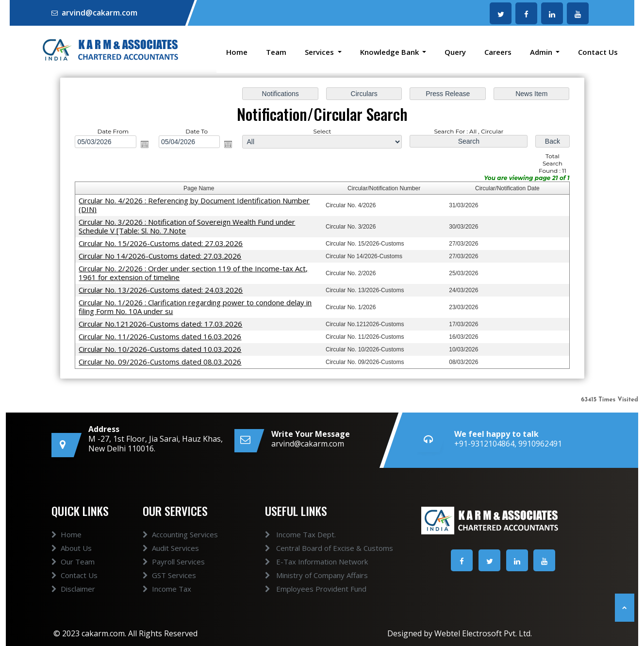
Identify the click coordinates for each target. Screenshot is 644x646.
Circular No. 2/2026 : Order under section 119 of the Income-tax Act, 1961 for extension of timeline (196, 272)
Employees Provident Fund (304, 589)
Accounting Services (180, 546)
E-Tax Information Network (305, 562)
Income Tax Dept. (289, 534)
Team (276, 52)
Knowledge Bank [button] (390, 52)
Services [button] (320, 52)
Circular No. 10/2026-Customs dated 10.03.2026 (163, 347)
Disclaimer (73, 600)
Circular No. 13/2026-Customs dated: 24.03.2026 (164, 288)
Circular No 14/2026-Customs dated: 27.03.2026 (163, 255)
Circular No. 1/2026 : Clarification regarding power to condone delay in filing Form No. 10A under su (198, 305)
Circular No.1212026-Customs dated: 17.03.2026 (164, 322)
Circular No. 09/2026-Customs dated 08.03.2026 (163, 359)
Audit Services (171, 559)
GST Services (169, 586)
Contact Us (598, 52)
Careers (498, 52)
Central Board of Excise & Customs (317, 548)
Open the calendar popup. (148, 146)
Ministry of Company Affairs (305, 575)
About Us (72, 559)
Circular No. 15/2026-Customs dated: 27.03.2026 (164, 243)
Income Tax (167, 600)
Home (237, 52)
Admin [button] (542, 52)
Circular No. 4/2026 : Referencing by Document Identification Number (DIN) (197, 205)
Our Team (73, 573)
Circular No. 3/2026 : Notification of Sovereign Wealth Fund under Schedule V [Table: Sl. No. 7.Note (190, 226)
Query (455, 52)
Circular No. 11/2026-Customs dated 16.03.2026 (163, 334)
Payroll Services (174, 573)
